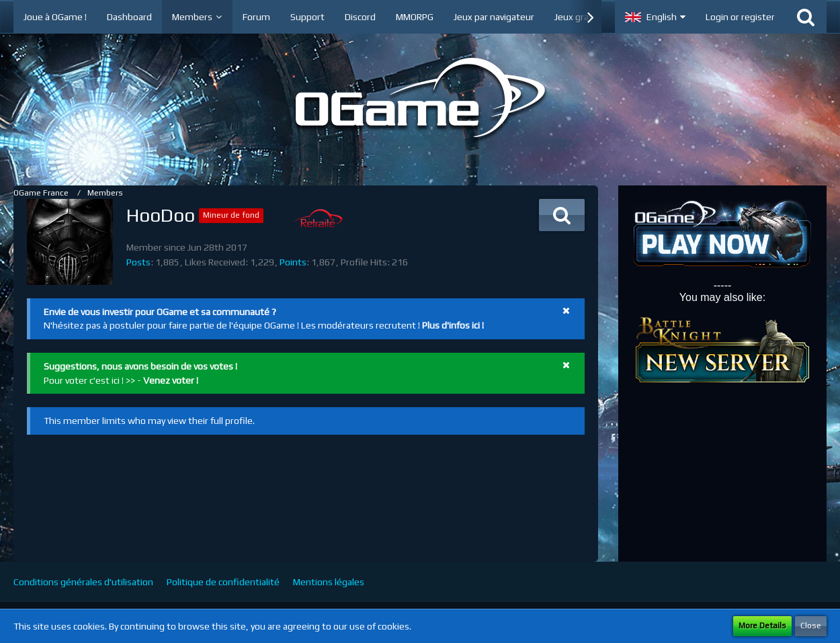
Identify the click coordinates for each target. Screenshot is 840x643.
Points (293, 262)
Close (811, 626)
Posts (138, 262)
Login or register (740, 17)
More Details (762, 626)
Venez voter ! (171, 380)
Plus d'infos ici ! (453, 325)
